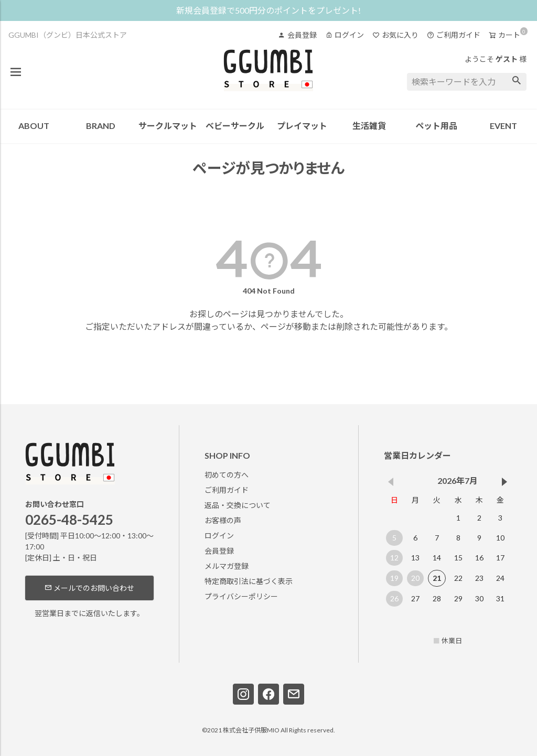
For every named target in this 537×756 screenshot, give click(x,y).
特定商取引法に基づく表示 (249, 581)
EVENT (503, 126)
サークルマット (168, 126)
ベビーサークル (235, 126)
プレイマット (302, 126)
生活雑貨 (369, 126)
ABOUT (34, 126)
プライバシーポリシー (241, 596)
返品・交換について (238, 505)
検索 (517, 82)
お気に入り (395, 35)
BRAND (101, 126)
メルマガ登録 (227, 566)
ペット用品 (436, 126)
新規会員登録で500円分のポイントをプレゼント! (268, 10)
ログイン (345, 35)
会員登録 (297, 35)
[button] (505, 482)
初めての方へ (227, 475)
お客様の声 (223, 520)
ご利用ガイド (454, 35)
